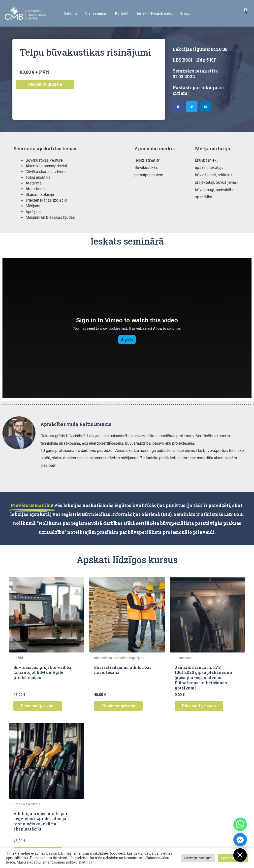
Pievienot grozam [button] (38, 706)
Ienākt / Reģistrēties (155, 13)
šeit (92, 862)
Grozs (185, 13)
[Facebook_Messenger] (240, 840)
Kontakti (122, 13)
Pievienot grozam (45, 84)
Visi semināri (96, 13)
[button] (178, 107)
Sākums (71, 13)
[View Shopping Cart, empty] (245, 13)
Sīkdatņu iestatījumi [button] (198, 858)
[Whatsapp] (240, 824)
